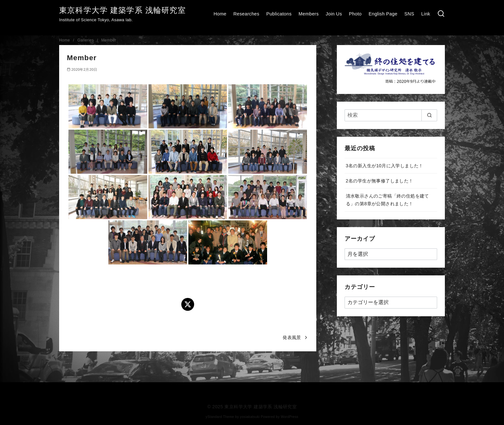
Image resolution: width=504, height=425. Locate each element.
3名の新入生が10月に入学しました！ (385, 166)
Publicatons (279, 14)
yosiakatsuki (250, 417)
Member (109, 40)
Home (220, 14)
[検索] (441, 14)
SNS (409, 14)
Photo (355, 14)
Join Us (334, 14)
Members (309, 14)
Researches (246, 14)
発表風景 (292, 337)
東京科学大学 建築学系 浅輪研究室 (122, 10)
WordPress (289, 417)
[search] (429, 115)
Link (426, 14)
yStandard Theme (220, 417)
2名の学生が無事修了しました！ (380, 181)
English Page (383, 14)
